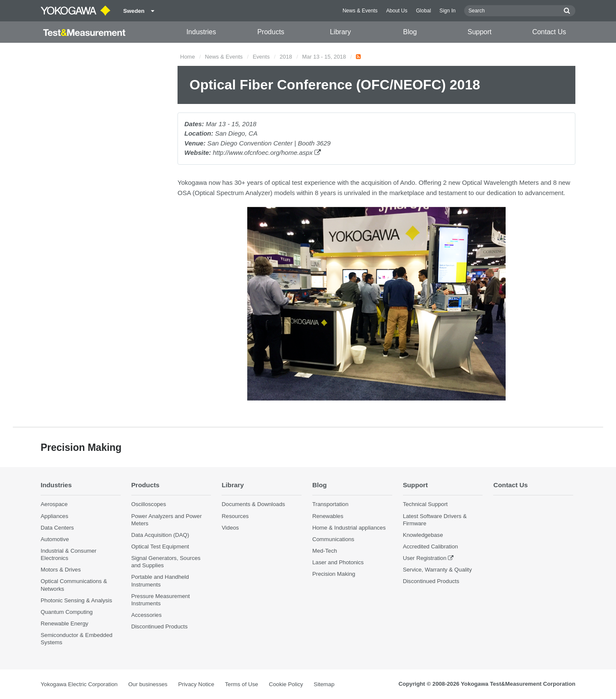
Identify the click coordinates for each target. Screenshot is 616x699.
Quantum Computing (67, 612)
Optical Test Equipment (160, 546)
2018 (286, 57)
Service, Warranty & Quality (437, 570)
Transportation (330, 505)
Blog (410, 32)
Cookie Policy (286, 684)
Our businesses (148, 684)
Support (480, 32)
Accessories (147, 615)
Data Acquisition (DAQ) (160, 535)
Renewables (328, 516)
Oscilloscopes (149, 505)
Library (340, 32)
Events (261, 57)
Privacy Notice (196, 684)
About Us (397, 11)
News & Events (360, 11)
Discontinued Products (160, 627)
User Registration (425, 558)
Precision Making (334, 574)
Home (188, 57)
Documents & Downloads (253, 505)
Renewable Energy (64, 623)
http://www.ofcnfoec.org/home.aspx (267, 153)
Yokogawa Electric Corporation (79, 684)
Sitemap (324, 684)
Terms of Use (242, 684)
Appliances (55, 516)
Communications (333, 539)
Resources (235, 516)
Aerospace (54, 505)
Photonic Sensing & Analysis (76, 600)
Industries (201, 32)
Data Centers (57, 528)
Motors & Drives (61, 570)
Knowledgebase (423, 535)
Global (423, 11)
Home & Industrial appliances (349, 528)
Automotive (55, 539)
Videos (230, 528)
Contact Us (549, 32)
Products (271, 32)
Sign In (447, 11)
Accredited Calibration (431, 546)
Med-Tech (325, 551)
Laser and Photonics (338, 562)
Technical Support (425, 505)
